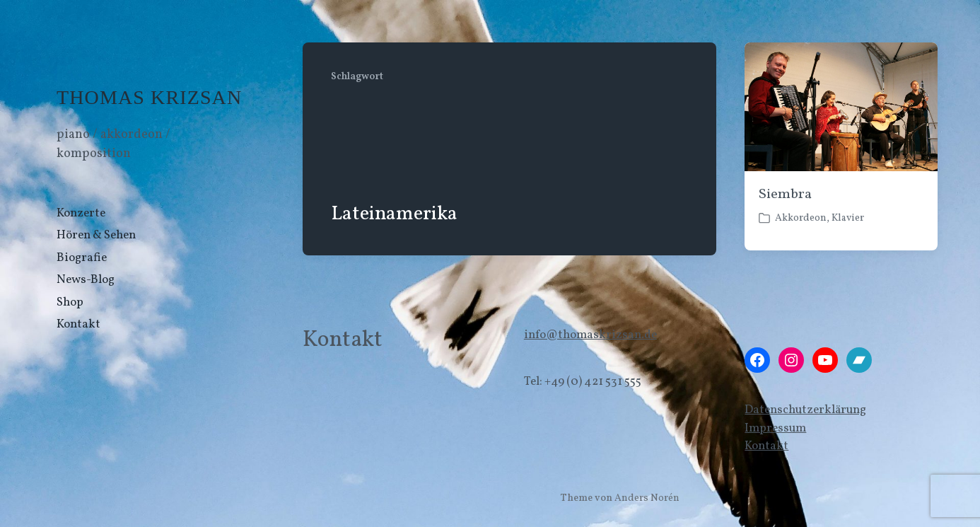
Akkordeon (801, 218)
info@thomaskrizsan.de (590, 335)
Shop (70, 302)
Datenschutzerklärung (805, 410)
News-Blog (86, 280)
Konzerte (81, 213)
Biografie (82, 258)
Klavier (848, 218)
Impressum (775, 428)
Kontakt (78, 324)
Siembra (785, 195)
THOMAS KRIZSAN (149, 97)
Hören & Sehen (96, 235)
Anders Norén (647, 498)
